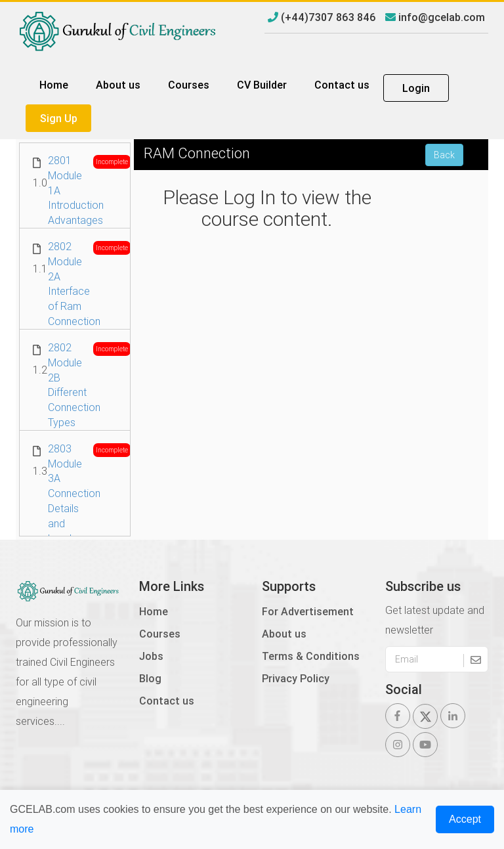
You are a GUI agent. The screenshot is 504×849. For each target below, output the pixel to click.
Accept (465, 819)
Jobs (151, 656)
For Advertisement (308, 611)
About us (118, 85)
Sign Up (59, 118)
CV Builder (262, 85)
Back (444, 155)
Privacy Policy (296, 678)
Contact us (342, 85)
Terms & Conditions (311, 656)
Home (54, 85)
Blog (150, 678)
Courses (189, 85)
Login (416, 88)
